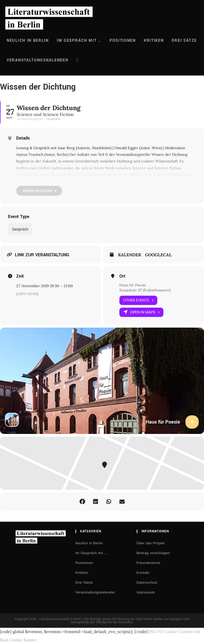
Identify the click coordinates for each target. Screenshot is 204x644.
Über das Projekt (151, 543)
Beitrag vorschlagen (153, 553)
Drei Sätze (84, 582)
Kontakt (143, 573)
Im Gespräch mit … (92, 553)
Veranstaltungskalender (95, 592)
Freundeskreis (149, 563)
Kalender (130, 255)
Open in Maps (142, 312)
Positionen (84, 563)
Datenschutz (147, 582)
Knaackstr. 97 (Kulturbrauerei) (145, 290)
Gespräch (20, 229)
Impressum (146, 592)
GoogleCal (158, 255)
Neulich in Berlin (89, 543)
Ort (122, 276)
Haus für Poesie (133, 285)
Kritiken (82, 573)
